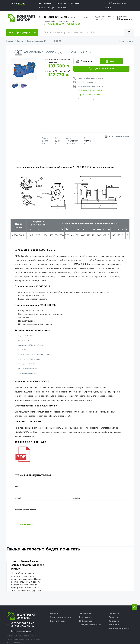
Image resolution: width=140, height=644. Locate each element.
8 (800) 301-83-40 (67, 17)
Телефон (76, 498)
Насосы (20, 41)
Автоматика (86, 613)
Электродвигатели (60, 617)
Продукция (23, 32)
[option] (24, 69)
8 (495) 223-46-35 (23, 626)
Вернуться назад (127, 41)
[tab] (33, 477)
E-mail (18, 498)
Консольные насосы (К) (36, 41)
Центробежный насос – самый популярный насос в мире (28, 565)
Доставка (75, 3)
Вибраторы (86, 621)
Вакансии (114, 625)
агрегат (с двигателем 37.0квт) (59, 61)
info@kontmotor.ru (118, 3)
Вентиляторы (58, 621)
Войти (108, 8)
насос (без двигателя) (59, 71)
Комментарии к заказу (25, 509)
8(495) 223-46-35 (72, 24)
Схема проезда (46, 8)
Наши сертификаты (119, 628)
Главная (10, 41)
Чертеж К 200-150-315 (89, 95)
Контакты (63, 8)
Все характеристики (119, 136)
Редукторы (85, 617)
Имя (17, 487)
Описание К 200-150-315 (90, 90)
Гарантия (61, 3)
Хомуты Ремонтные (90, 625)
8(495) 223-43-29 (53, 24)
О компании (45, 3)
